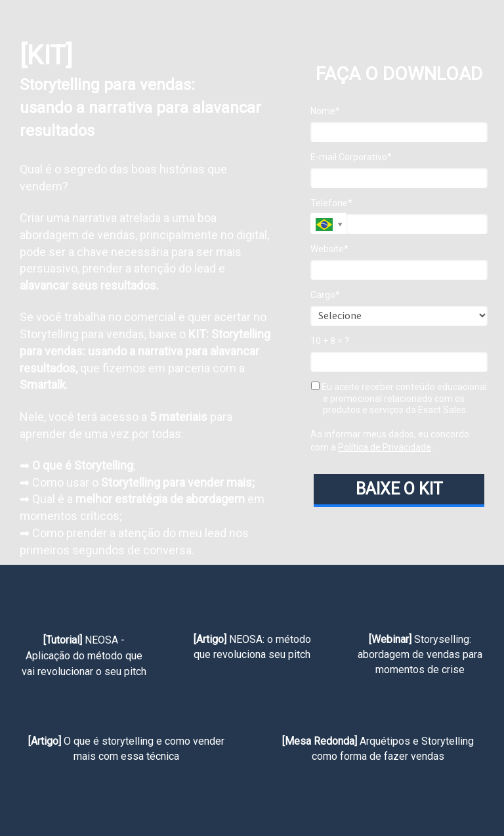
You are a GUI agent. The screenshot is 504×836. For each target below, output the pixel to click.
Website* (329, 249)
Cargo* (325, 295)
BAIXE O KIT (399, 489)
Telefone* (331, 203)
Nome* (325, 111)
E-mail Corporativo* (351, 157)
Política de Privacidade (385, 447)
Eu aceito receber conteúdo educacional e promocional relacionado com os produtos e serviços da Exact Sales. (399, 398)
